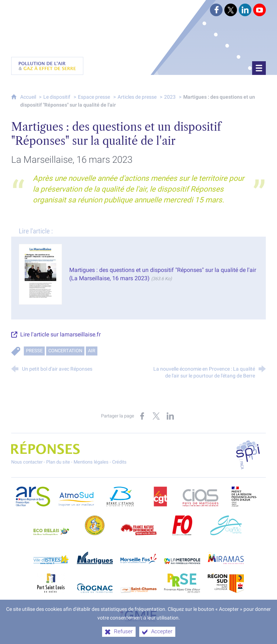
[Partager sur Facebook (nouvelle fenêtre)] (142, 415)
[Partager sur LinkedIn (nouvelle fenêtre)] (170, 415)
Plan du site (58, 461)
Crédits (119, 461)
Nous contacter (27, 461)
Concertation (65, 350)
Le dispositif (57, 96)
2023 (170, 96)
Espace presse (94, 96)
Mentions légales (91, 461)
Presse (34, 350)
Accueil (29, 96)
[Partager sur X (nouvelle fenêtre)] (156, 415)
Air (92, 350)
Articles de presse (137, 96)
